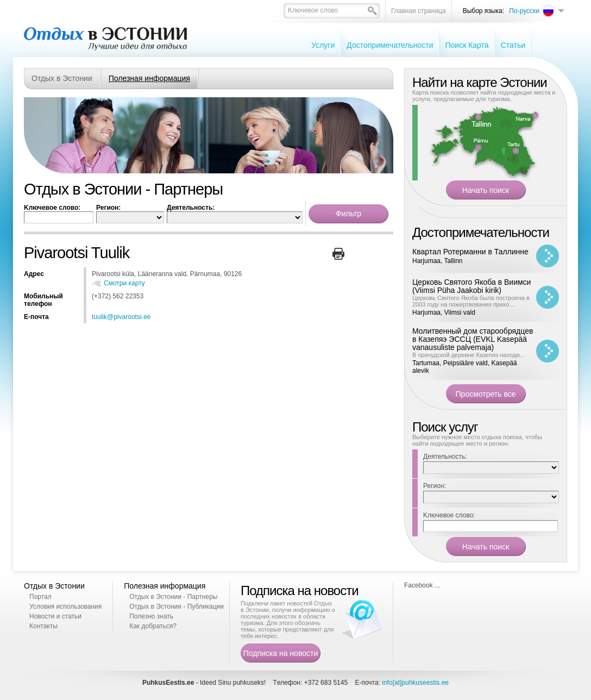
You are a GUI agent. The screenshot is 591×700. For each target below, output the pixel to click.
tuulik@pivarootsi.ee (121, 317)
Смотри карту (124, 283)
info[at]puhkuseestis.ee (415, 683)
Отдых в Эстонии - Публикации (177, 607)
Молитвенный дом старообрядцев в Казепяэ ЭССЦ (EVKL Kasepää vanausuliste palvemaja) (473, 339)
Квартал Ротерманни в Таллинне (470, 252)
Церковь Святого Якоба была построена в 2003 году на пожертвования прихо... (471, 301)
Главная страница (419, 11)
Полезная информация (149, 78)
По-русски (524, 11)
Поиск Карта (467, 45)
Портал (40, 597)
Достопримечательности (390, 45)
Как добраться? (153, 626)
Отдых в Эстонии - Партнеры (173, 597)
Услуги (323, 45)
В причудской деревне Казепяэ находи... (469, 355)
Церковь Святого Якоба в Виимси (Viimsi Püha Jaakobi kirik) (471, 286)
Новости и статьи (55, 616)
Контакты (43, 626)
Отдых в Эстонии (62, 78)
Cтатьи (513, 45)
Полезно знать (151, 616)
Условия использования (65, 607)
